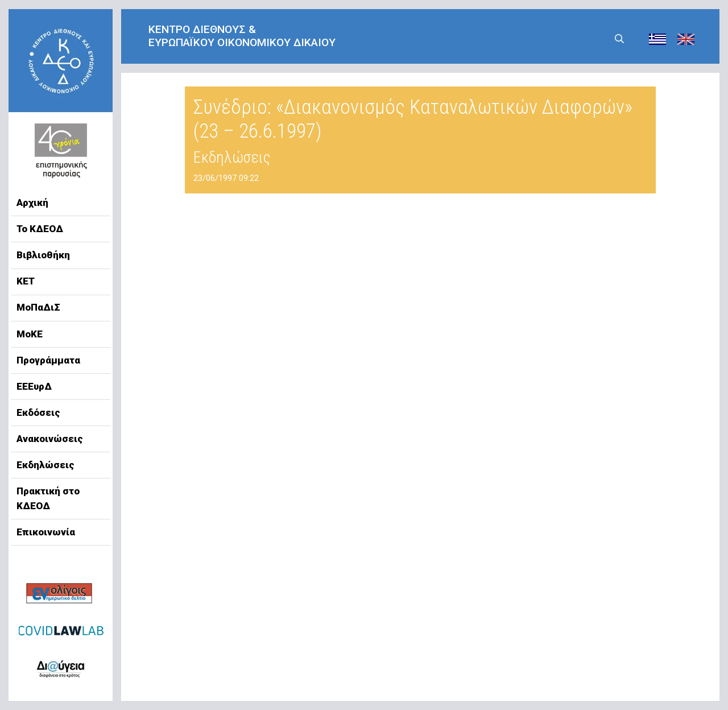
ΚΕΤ (26, 281)
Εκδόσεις (38, 412)
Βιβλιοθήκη (43, 255)
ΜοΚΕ (30, 334)
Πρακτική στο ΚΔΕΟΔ (48, 498)
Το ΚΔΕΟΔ (40, 229)
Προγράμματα (48, 360)
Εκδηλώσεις (45, 465)
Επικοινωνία (46, 532)
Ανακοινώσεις (50, 439)
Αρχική (32, 203)
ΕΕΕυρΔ (34, 386)
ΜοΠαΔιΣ (38, 307)
